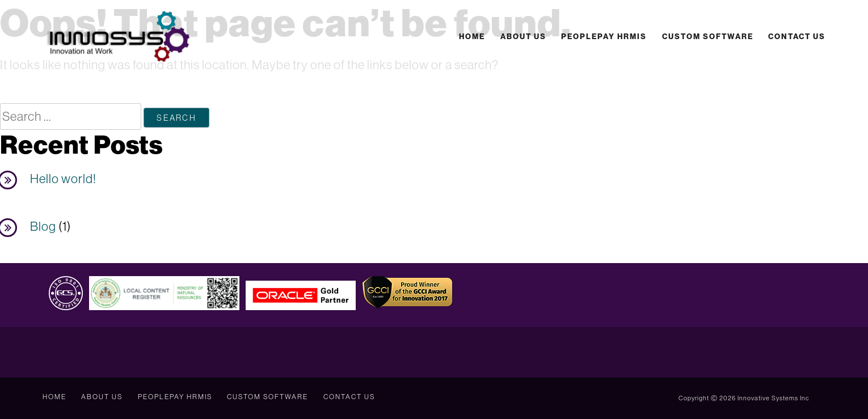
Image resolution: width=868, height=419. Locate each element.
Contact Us (797, 37)
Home (472, 37)
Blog (43, 226)
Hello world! (63, 179)
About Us (523, 37)
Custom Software (708, 37)
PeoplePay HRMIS (604, 37)
